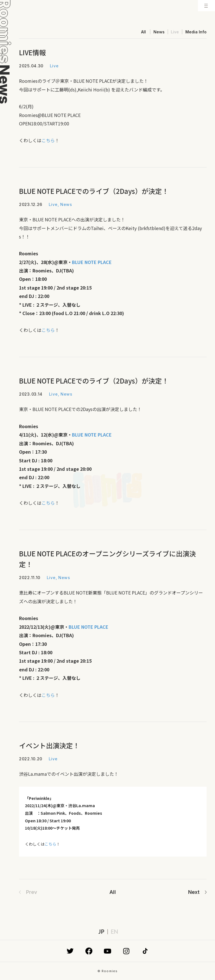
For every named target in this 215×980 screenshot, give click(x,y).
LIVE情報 (32, 52)
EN (114, 931)
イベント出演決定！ (49, 745)
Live (175, 32)
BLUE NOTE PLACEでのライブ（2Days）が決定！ (94, 191)
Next (194, 892)
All (143, 32)
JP (101, 931)
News (159, 32)
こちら (48, 140)
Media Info (196, 32)
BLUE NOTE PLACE (92, 435)
